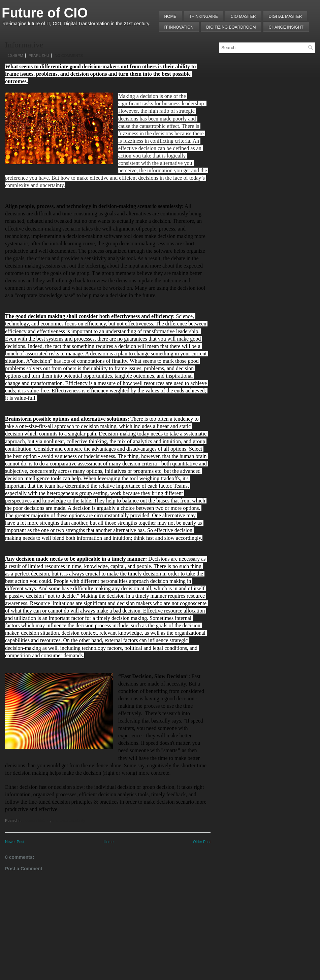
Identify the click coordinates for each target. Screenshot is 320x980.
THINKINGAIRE (204, 16)
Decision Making (36, 820)
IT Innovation (179, 27)
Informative (24, 45)
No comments (69, 56)
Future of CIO (45, 13)
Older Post (202, 842)
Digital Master (285, 16)
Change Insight (286, 27)
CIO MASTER (243, 16)
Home (170, 16)
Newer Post (15, 842)
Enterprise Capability (68, 820)
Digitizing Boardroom (231, 27)
